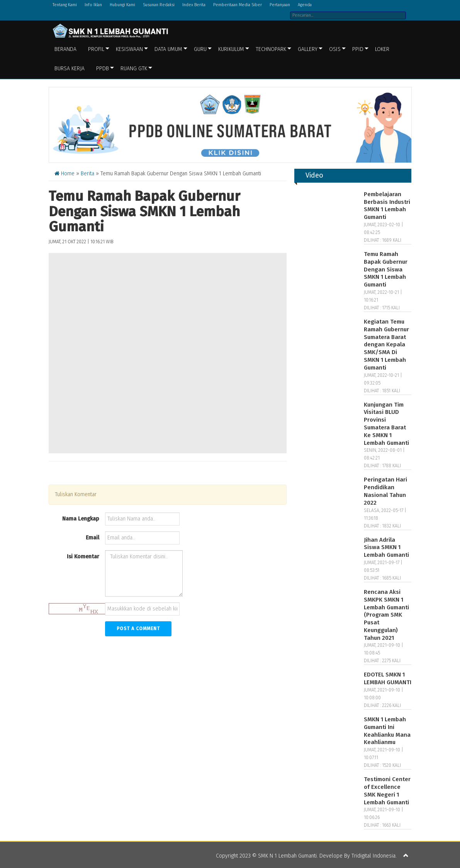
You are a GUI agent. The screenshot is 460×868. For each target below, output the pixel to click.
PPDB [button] (103, 69)
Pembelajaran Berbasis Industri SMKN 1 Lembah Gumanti (387, 206)
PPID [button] (358, 49)
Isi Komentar (83, 557)
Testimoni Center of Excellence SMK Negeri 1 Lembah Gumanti (387, 791)
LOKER (382, 49)
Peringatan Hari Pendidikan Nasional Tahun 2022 (385, 491)
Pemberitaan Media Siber (238, 5)
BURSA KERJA (70, 69)
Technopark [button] (271, 49)
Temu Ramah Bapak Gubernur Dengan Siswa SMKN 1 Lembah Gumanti (386, 269)
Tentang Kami (65, 5)
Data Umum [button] (168, 49)
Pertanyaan (280, 5)
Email (93, 538)
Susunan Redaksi (159, 5)
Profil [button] (96, 49)
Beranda (65, 49)
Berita (87, 174)
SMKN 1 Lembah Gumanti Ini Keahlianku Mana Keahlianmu (387, 731)
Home (65, 174)
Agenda (305, 5)
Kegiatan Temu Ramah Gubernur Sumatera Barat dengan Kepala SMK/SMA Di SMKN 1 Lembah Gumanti (386, 345)
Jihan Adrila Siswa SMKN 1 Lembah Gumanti (386, 548)
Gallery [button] (308, 49)
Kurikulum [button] (231, 49)
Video (314, 175)
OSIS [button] (335, 49)
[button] (406, 856)
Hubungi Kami (122, 5)
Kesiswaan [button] (129, 49)
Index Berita (194, 5)
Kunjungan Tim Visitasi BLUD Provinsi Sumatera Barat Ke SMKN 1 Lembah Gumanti (386, 424)
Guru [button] (200, 49)
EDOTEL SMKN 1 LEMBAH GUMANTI (388, 678)
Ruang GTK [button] (134, 69)
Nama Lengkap (81, 519)
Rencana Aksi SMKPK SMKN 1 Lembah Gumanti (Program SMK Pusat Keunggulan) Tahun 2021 (386, 615)
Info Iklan (93, 5)
